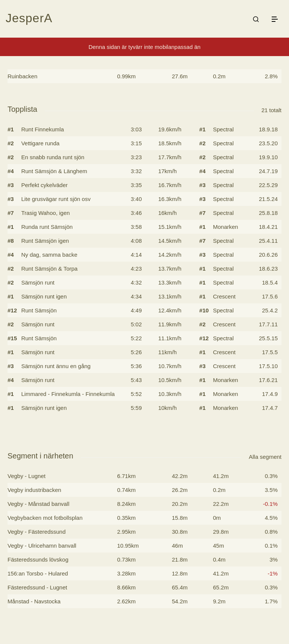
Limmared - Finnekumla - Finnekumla (68, 394)
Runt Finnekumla (42, 129)
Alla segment (265, 457)
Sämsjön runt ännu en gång (56, 366)
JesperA (29, 18)
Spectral (223, 129)
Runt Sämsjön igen (45, 241)
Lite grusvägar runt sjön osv (56, 199)
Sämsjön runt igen (44, 296)
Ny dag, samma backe (49, 255)
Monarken (226, 227)
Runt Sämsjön (39, 310)
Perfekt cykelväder (44, 185)
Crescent (224, 296)
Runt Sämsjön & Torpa (49, 269)
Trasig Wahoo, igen (45, 213)
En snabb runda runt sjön (53, 157)
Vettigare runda (40, 143)
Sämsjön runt (38, 282)
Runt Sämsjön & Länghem (54, 171)
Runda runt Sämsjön (47, 227)
